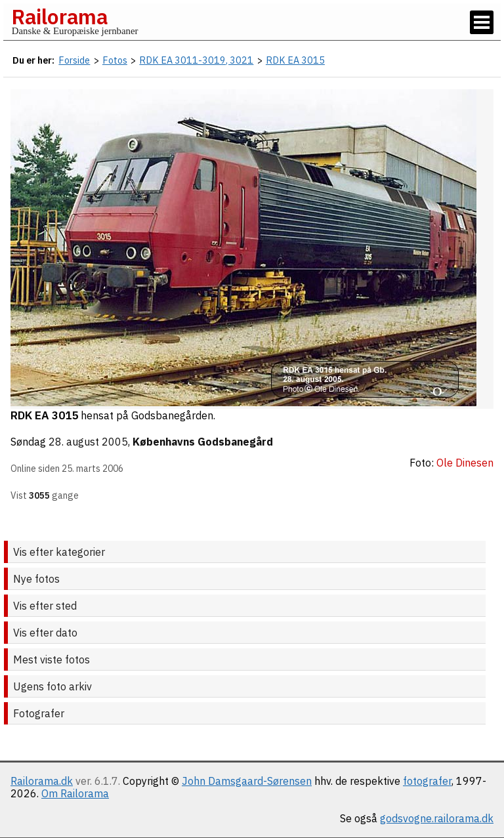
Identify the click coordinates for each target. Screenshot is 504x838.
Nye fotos (36, 579)
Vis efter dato (45, 633)
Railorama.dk (42, 781)
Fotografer (39, 713)
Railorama (59, 16)
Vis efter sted (45, 606)
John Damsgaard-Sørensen (247, 781)
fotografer (427, 781)
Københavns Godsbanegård (203, 442)
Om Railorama (75, 793)
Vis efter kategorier (59, 552)
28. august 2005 (88, 442)
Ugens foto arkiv (52, 686)
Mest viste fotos (52, 660)
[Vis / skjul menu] (482, 22)
